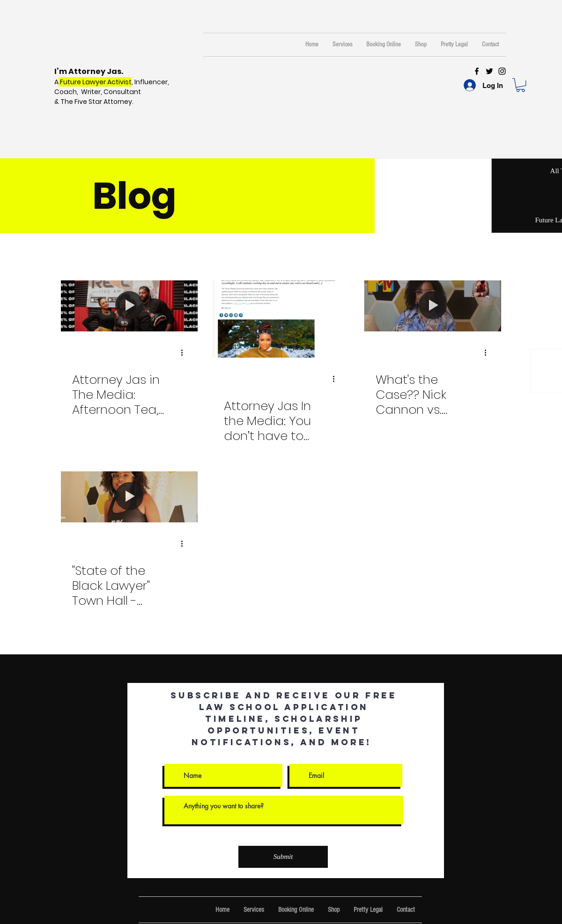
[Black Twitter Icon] (489, 71)
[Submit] (283, 857)
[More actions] (185, 352)
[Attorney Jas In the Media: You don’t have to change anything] (281, 319)
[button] (521, 85)
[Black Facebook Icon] (477, 71)
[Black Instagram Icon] (502, 71)
